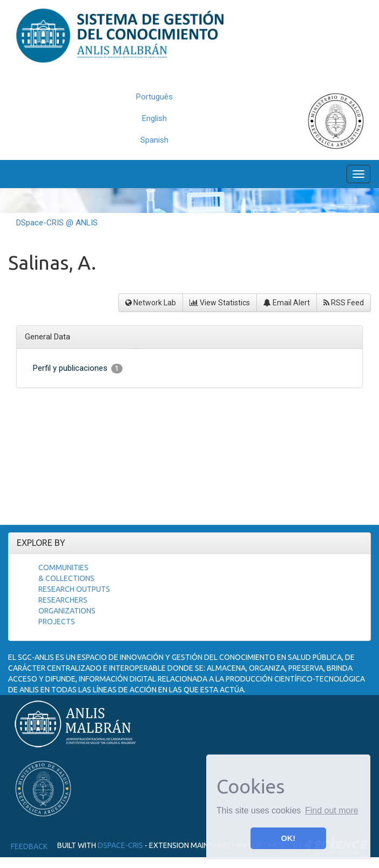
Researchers (63, 600)
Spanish (154, 140)
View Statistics (220, 303)
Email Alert (287, 303)
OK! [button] (288, 838)
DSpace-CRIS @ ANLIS (57, 223)
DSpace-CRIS (120, 845)
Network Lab (151, 303)
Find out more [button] (332, 810)
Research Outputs (74, 589)
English (154, 118)
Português (154, 97)
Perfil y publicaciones (78, 368)
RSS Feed (344, 303)
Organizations (67, 611)
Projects (57, 622)
